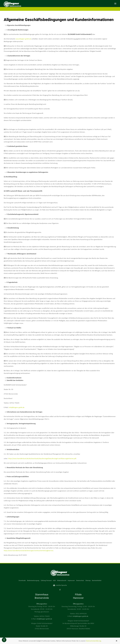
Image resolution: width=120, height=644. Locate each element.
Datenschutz (80, 581)
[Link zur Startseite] (60, 573)
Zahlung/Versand (46, 581)
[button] (115, 4)
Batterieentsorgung (33, 581)
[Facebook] (60, 590)
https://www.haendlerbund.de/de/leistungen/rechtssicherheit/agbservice (28, 551)
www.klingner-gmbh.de (23, 39)
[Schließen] (117, 641)
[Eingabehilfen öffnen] (4, 640)
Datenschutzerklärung (94, 641)
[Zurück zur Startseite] (12, 4)
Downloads (22, 581)
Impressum (71, 581)
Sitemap (88, 581)
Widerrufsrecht (62, 581)
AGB (54, 581)
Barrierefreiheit (97, 581)
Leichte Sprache (60, 585)
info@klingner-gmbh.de (17, 407)
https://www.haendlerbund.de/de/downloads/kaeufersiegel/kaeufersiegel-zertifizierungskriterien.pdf (42, 458)
